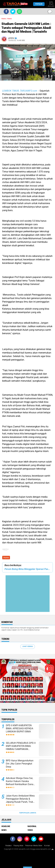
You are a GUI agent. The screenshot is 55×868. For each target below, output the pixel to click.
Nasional (32, 826)
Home (4, 19)
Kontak (47, 846)
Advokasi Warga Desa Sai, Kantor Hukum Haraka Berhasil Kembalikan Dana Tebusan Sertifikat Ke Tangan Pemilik (21, 781)
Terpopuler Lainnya (28, 813)
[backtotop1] (53, 849)
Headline (6, 826)
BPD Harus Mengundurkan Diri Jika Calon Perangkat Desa (20, 764)
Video (30, 830)
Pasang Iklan (18, 846)
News (4, 830)
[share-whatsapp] (19, 12)
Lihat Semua (28, 646)
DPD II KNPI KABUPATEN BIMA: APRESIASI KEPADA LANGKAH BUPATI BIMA (20, 728)
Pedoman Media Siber (34, 846)
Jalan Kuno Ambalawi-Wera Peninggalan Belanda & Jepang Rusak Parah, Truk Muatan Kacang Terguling (20, 799)
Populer (39, 4)
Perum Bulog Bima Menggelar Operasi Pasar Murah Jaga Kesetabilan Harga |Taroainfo (27, 569)
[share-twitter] (13, 12)
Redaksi (9, 846)
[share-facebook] (6, 12)
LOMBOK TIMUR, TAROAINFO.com (20, 91)
